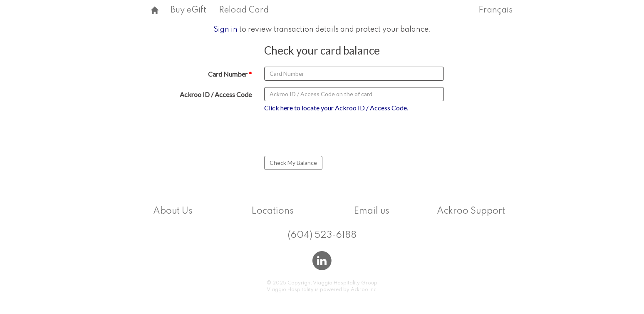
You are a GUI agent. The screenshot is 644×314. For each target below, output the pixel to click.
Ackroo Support (471, 211)
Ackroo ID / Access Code (216, 94)
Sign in (225, 30)
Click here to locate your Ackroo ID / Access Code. (336, 108)
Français (495, 10)
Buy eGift (188, 10)
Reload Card (244, 10)
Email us (372, 211)
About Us (173, 211)
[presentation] (329, 135)
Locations (272, 211)
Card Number (228, 74)
